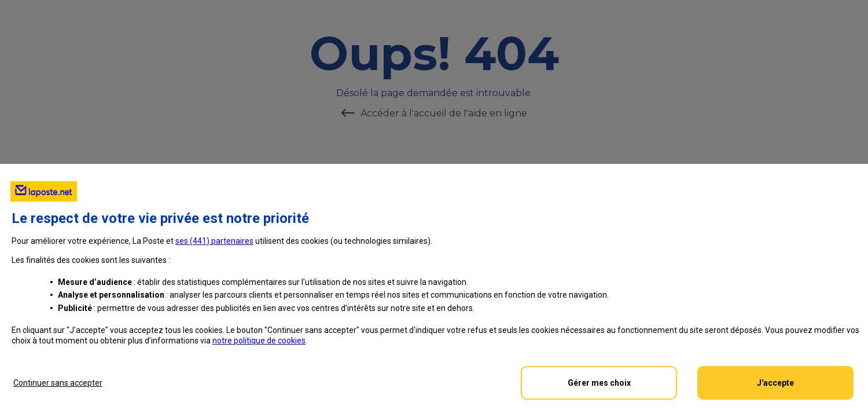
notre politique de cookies (259, 341)
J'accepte (775, 383)
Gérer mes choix (599, 383)
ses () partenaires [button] (214, 241)
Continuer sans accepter (58, 383)
